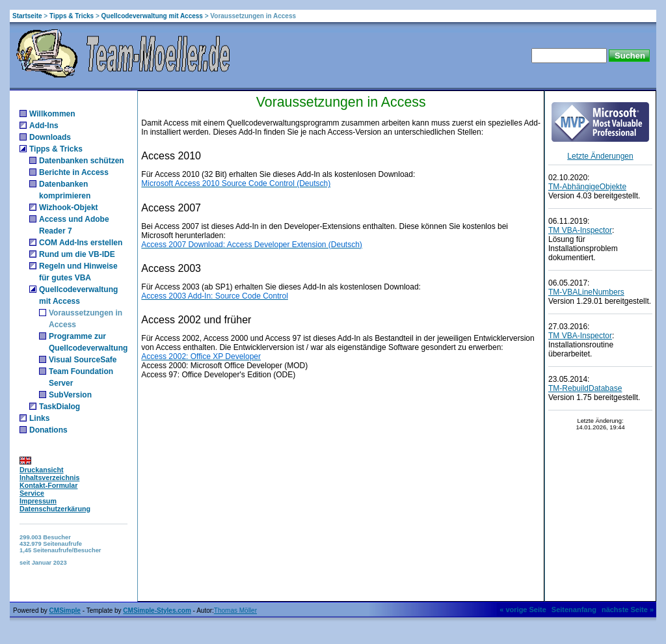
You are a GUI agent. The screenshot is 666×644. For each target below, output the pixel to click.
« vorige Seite (523, 610)
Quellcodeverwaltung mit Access (152, 16)
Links (39, 418)
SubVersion (70, 395)
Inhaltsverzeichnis (49, 477)
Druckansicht (42, 470)
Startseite (27, 16)
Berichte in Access (74, 172)
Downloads (50, 137)
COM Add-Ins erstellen (81, 243)
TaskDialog (60, 407)
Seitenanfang (574, 610)
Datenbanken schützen (82, 161)
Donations (48, 430)
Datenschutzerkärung (55, 509)
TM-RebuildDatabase (585, 388)
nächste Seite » (628, 610)
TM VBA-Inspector (580, 230)
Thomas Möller (235, 610)
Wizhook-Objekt (69, 208)
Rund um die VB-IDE (77, 254)
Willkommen (52, 114)
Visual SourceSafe (83, 360)
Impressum (38, 501)
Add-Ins (44, 126)
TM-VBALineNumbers (586, 292)
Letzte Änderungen (600, 156)
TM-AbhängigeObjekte (587, 187)
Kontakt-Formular (48, 485)
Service (32, 493)
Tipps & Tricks (72, 16)
